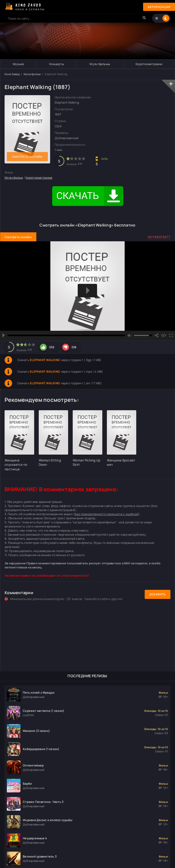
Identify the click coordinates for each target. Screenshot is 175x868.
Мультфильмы (100, 64)
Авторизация (159, 7)
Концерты (57, 64)
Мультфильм (32, 74)
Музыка (18, 64)
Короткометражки (149, 64)
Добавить (158, 594)
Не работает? (159, 237)
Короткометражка (39, 178)
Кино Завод (12, 74)
